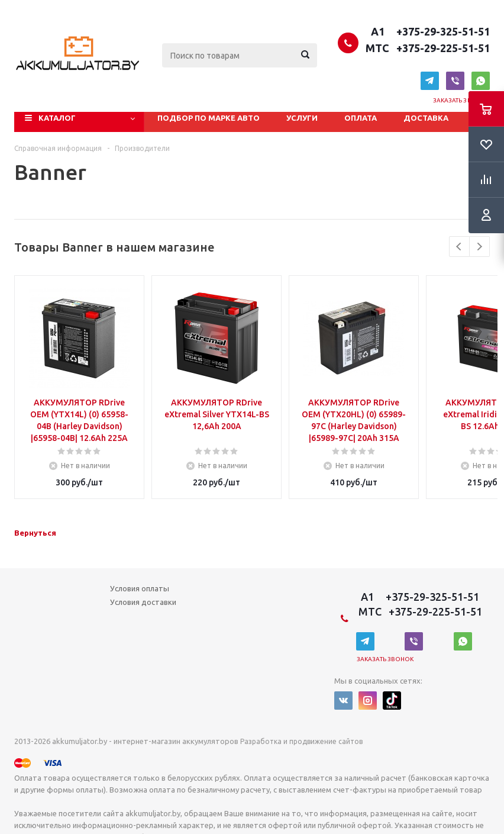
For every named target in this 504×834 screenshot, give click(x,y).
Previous (459, 247)
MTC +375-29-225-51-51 (427, 48)
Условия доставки (143, 602)
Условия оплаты (140, 588)
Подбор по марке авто (209, 118)
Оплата (361, 118)
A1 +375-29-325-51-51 (428, 31)
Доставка (426, 118)
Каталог (57, 118)
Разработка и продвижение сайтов (301, 741)
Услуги (302, 118)
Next (479, 247)
